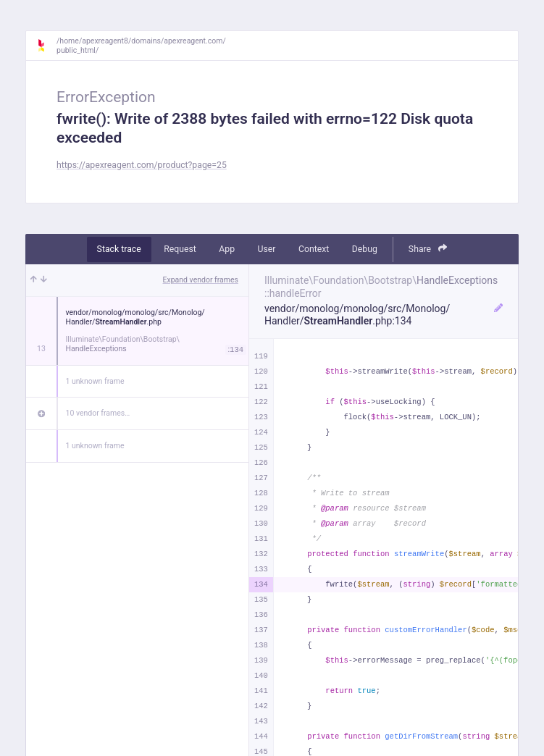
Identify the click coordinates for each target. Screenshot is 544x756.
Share (428, 249)
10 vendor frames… (98, 413)
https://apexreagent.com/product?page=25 (142, 165)
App (227, 249)
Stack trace (119, 249)
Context (314, 249)
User (267, 249)
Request (180, 249)
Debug (365, 249)
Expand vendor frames (201, 280)
